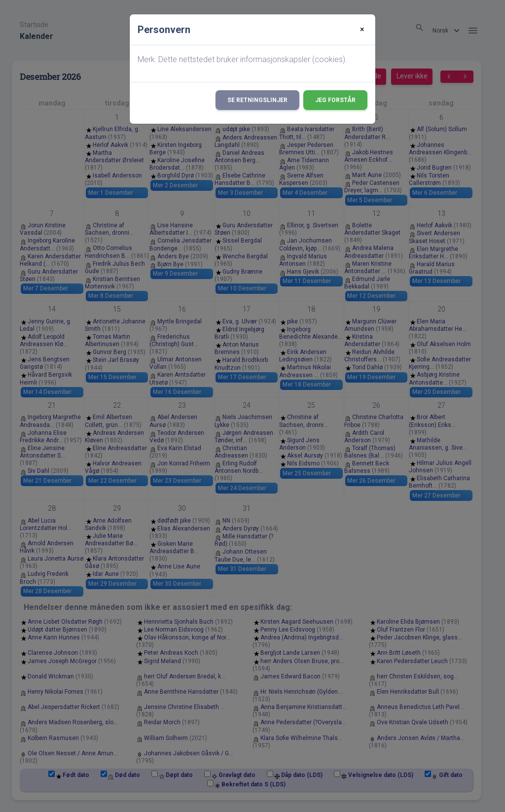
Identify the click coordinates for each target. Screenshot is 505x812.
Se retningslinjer (257, 100)
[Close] (362, 30)
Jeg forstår (335, 100)
